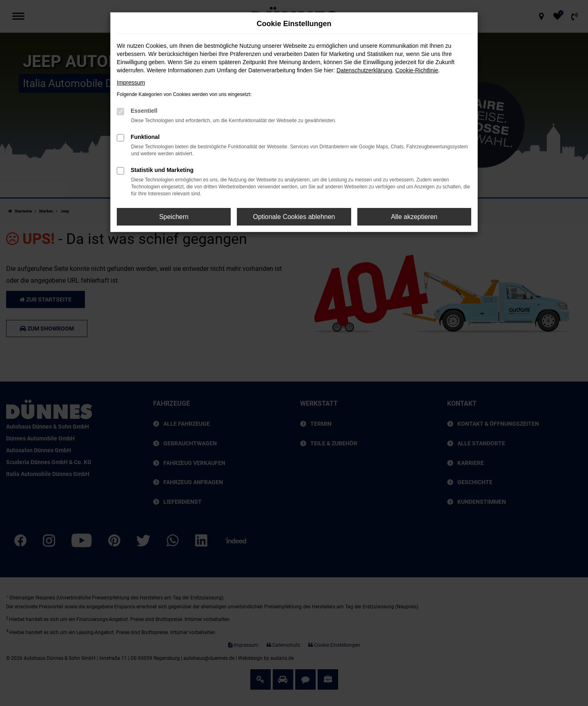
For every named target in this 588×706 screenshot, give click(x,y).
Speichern (174, 217)
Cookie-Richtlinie (417, 70)
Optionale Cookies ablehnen (294, 217)
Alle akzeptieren (414, 217)
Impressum (131, 83)
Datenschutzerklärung (364, 70)
